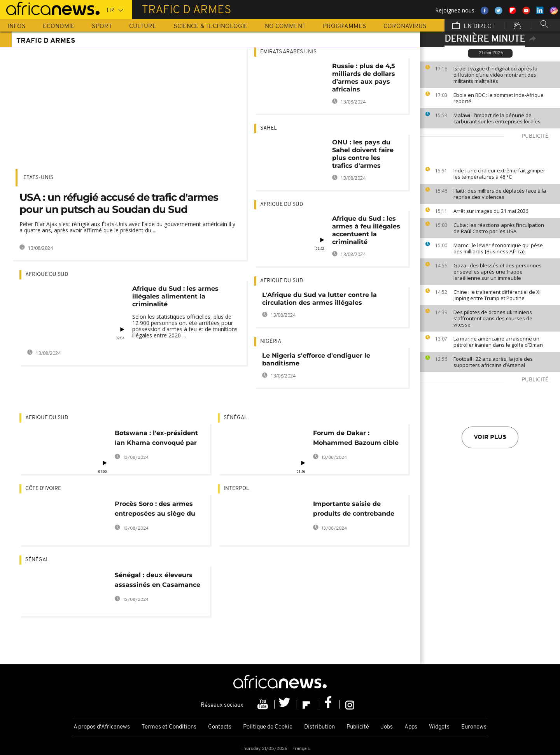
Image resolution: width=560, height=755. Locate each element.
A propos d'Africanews (102, 727)
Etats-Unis (38, 178)
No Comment (285, 26)
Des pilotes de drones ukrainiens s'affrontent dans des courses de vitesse (493, 318)
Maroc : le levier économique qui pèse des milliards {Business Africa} (498, 248)
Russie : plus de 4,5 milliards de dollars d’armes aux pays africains (364, 78)
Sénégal (235, 418)
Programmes (345, 26)
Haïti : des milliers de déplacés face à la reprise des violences (500, 194)
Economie (59, 26)
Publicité (358, 727)
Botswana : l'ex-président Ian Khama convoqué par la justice (156, 439)
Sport (102, 26)
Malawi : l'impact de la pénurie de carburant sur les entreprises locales (497, 118)
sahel (269, 128)
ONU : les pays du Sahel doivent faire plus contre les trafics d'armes (363, 154)
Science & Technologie (211, 26)
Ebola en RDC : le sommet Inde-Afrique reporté (499, 98)
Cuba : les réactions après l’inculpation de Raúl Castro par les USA (499, 228)
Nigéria (271, 342)
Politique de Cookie (268, 727)
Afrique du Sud (47, 275)
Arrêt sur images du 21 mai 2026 (491, 211)
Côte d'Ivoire (43, 489)
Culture (143, 26)
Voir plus (490, 437)
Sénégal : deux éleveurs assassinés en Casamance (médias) (157, 581)
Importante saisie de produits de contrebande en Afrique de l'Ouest (354, 510)
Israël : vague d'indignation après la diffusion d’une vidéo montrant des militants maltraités (495, 75)
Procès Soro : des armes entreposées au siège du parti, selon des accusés (155, 510)
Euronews (474, 727)
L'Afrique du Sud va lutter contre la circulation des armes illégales (319, 299)
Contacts (220, 727)
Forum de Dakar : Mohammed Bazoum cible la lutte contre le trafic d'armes (356, 439)
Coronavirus (405, 26)
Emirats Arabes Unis (288, 52)
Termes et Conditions (169, 727)
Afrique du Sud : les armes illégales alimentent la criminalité (175, 296)
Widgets (439, 727)
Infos (17, 26)
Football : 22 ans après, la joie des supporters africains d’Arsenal (493, 362)
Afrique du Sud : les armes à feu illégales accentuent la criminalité (366, 230)
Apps (411, 727)
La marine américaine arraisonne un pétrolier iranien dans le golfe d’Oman (498, 342)
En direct (473, 26)
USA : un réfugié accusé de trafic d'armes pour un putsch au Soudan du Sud (119, 203)
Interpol (236, 489)
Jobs (387, 727)
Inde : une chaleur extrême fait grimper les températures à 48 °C (499, 174)
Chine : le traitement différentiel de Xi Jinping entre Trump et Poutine (497, 295)
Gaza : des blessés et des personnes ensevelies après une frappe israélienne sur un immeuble (498, 272)
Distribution (319, 727)
